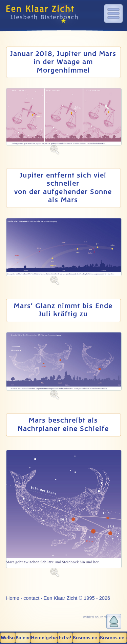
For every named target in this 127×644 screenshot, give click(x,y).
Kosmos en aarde (113, 638)
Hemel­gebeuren (44, 638)
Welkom (8, 638)
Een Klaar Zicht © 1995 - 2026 (77, 598)
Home (13, 598)
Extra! (65, 638)
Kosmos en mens (86, 638)
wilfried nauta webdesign (102, 617)
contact (31, 598)
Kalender (23, 638)
